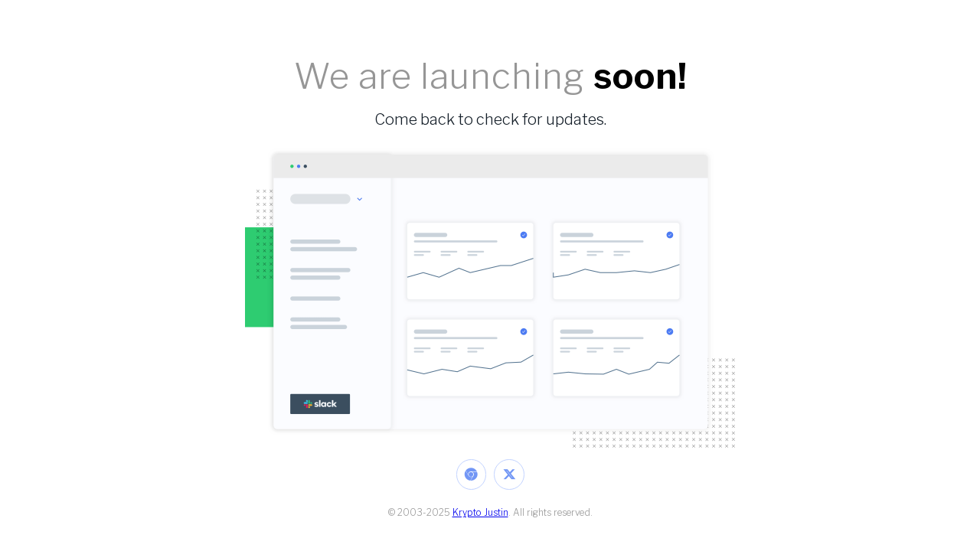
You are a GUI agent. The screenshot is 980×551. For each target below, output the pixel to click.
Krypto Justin (480, 512)
